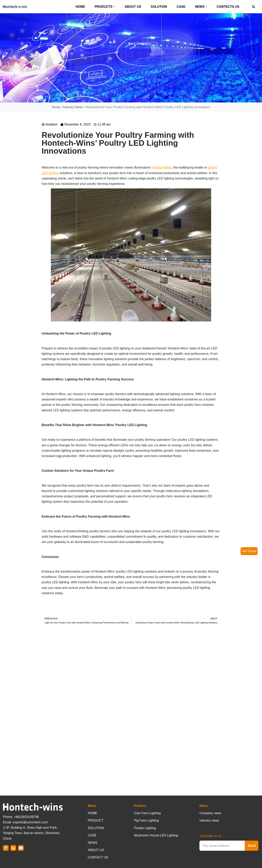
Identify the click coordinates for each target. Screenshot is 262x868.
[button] (114, 7)
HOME (80, 7)
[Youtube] (21, 848)
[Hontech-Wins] (15, 7)
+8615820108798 (26, 817)
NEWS (93, 843)
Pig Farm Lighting (146, 820)
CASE (181, 7)
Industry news (209, 820)
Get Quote (249, 551)
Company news (210, 813)
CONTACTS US (228, 7)
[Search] (254, 7)
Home (56, 107)
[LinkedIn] (13, 848)
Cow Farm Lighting (147, 813)
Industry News (73, 107)
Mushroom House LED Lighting (156, 835)
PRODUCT (96, 820)
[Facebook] (6, 848)
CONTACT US (98, 857)
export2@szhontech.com (30, 822)
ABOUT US (133, 7)
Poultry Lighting (145, 828)
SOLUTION (159, 7)
